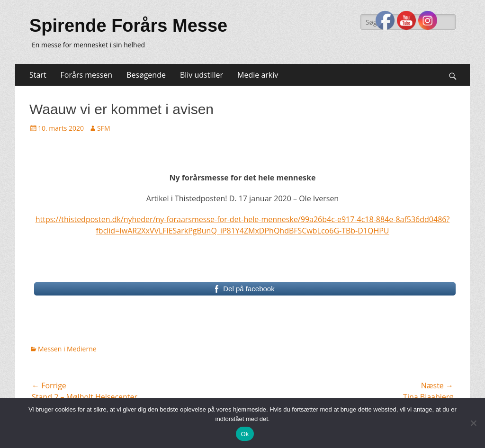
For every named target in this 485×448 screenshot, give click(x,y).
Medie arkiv (258, 75)
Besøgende (146, 75)
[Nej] (473, 423)
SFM (104, 128)
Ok (245, 434)
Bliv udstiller (202, 75)
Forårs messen (86, 75)
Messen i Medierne (67, 349)
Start (38, 75)
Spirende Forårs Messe (128, 26)
